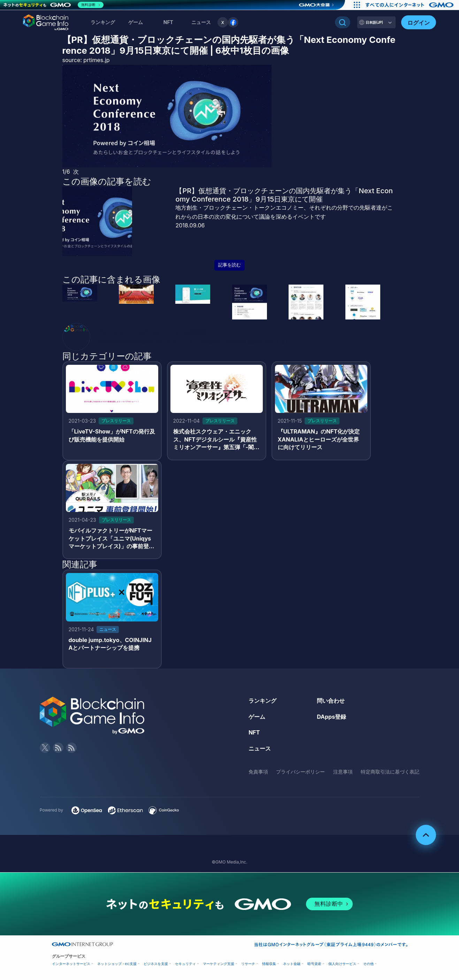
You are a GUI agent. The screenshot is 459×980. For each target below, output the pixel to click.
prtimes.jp (96, 60)
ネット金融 (292, 964)
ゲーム (136, 22)
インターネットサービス (71, 964)
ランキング (103, 22)
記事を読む (229, 265)
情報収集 (269, 964)
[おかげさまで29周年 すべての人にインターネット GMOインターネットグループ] (410, 5)
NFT (168, 22)
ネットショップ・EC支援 (117, 964)
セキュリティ (185, 964)
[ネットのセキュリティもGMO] (53, 5)
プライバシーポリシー (300, 772)
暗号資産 (314, 964)
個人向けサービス (342, 964)
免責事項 (258, 772)
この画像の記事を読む (107, 181)
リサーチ (248, 964)
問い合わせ (331, 701)
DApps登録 (331, 717)
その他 (368, 964)
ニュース (260, 748)
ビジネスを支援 (156, 964)
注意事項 (343, 772)
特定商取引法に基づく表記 (390, 772)
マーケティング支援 (219, 964)
